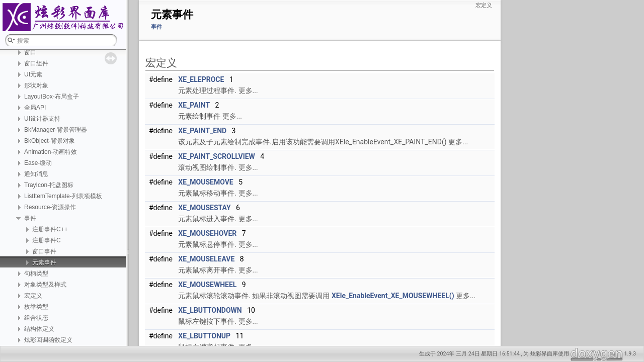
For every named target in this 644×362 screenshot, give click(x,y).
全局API (35, 108)
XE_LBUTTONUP (204, 336)
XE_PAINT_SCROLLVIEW (217, 156)
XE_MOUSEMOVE (206, 182)
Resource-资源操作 (50, 207)
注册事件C (47, 240)
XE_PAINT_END (202, 131)
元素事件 (44, 262)
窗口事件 (44, 251)
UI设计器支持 (42, 119)
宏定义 (33, 296)
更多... (248, 90)
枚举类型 (36, 307)
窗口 (30, 52)
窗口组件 (36, 63)
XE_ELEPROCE (201, 79)
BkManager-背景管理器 (56, 130)
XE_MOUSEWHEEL (207, 285)
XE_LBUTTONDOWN (210, 310)
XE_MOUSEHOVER (207, 233)
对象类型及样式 (45, 285)
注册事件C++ (50, 229)
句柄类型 (36, 274)
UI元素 (33, 74)
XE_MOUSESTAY (204, 208)
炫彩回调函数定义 (48, 340)
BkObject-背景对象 (50, 141)
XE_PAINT (194, 105)
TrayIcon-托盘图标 (49, 185)
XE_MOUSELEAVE (206, 259)
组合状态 (36, 318)
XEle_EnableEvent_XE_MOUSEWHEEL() (393, 296)
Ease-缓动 (38, 163)
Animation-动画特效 (51, 152)
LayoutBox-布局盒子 (52, 97)
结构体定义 (39, 329)
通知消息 (36, 174)
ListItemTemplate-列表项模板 (63, 196)
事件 (30, 218)
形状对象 (36, 85)
